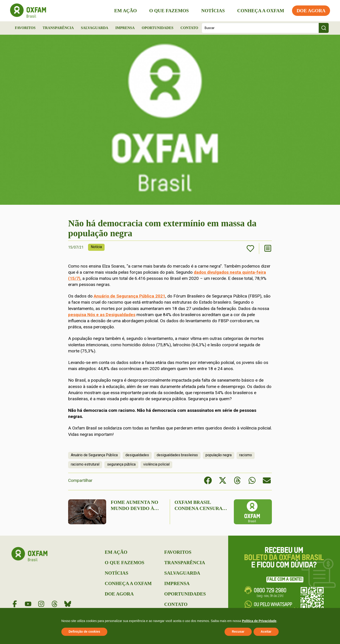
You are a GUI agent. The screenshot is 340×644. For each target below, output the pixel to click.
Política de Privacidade (259, 621)
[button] (208, 480)
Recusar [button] (238, 632)
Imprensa (125, 28)
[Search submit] (324, 28)
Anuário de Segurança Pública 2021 (129, 296)
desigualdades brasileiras (177, 455)
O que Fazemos (168, 11)
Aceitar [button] (266, 632)
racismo (246, 455)
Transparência (58, 28)
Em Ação (124, 11)
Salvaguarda (95, 28)
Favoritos (25, 28)
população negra (219, 455)
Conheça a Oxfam (259, 11)
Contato (189, 28)
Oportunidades (158, 28)
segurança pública (121, 464)
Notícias (212, 11)
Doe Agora (310, 11)
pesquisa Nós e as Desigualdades (102, 315)
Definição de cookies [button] (84, 632)
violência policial (156, 464)
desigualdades (137, 455)
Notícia (96, 247)
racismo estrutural (85, 464)
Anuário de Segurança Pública (94, 455)
